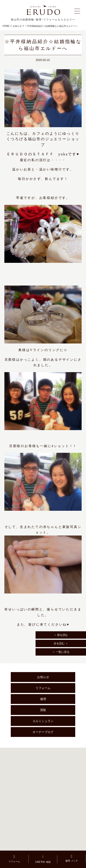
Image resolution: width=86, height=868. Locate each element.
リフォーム (43, 688)
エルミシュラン (43, 721)
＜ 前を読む (61, 635)
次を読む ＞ (61, 643)
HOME (6, 26)
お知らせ (17, 26)
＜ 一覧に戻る (61, 652)
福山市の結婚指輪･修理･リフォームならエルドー (43, 19)
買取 (43, 710)
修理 (43, 699)
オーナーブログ (43, 732)
